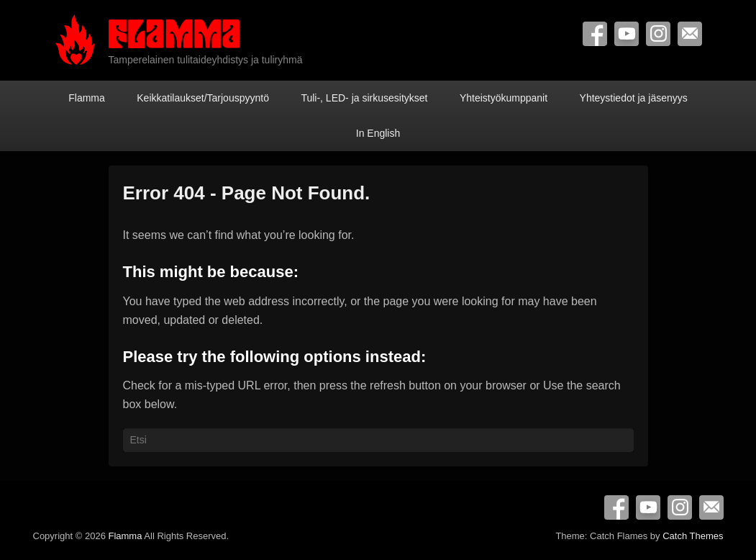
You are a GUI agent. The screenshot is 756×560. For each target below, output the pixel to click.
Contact (690, 34)
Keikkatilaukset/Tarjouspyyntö (203, 98)
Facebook (595, 34)
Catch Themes (693, 536)
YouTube (627, 34)
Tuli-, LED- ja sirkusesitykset (364, 98)
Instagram (658, 34)
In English (378, 133)
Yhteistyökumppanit (504, 98)
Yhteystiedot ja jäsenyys (634, 98)
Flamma (87, 98)
